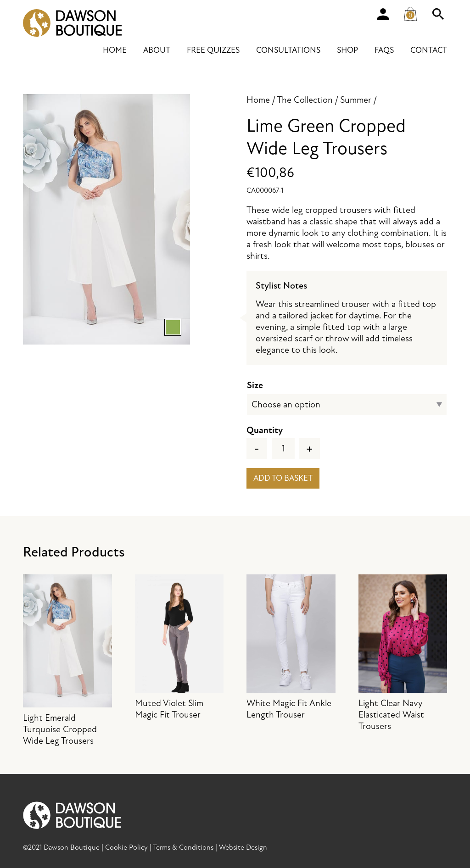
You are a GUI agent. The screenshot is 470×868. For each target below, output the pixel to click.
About (157, 50)
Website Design (243, 847)
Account (383, 14)
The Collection (305, 100)
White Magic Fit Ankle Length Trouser (291, 647)
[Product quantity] (283, 448)
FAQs (384, 50)
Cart (413, 12)
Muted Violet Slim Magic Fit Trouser (179, 647)
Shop (347, 50)
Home (115, 50)
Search (438, 14)
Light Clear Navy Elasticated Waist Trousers (403, 653)
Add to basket (283, 478)
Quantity (265, 430)
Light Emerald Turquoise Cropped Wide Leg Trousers (67, 660)
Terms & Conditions (183, 847)
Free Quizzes (213, 50)
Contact (429, 50)
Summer (356, 100)
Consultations (288, 50)
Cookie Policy (126, 847)
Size (255, 385)
